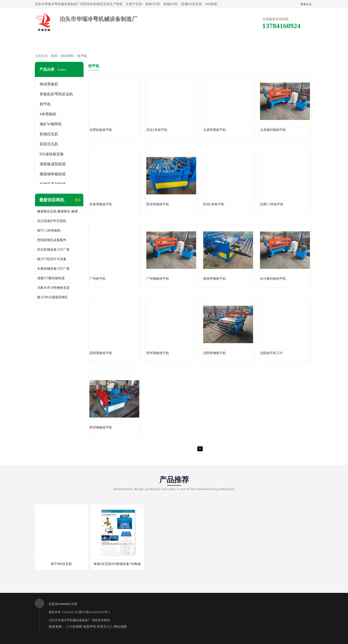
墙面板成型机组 (53, 164)
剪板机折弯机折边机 (56, 94)
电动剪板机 (49, 84)
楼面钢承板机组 (53, 174)
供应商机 (87, 44)
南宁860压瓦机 (61, 564)
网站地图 (120, 627)
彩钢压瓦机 (49, 134)
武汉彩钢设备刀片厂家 (53, 250)
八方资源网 (74, 627)
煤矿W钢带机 (51, 124)
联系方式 (261, 44)
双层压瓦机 (49, 144)
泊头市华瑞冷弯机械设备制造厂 (70, 620)
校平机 (82, 56)
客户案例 (227, 44)
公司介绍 (157, 44)
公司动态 (192, 44)
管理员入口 (105, 627)
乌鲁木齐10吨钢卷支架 (53, 288)
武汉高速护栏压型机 (52, 221)
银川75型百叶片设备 (52, 259)
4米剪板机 (48, 114)
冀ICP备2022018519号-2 (94, 612)
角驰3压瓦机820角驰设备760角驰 (117, 564)
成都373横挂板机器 (51, 278)
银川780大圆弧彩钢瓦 (53, 297)
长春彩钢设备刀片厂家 (53, 269)
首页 (54, 56)
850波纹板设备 (52, 154)
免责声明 (89, 627)
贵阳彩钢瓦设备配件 (52, 240)
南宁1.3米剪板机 (49, 231)
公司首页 (52, 44)
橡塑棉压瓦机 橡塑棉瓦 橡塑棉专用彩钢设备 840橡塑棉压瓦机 (59, 211)
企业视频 (122, 44)
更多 (78, 200)
